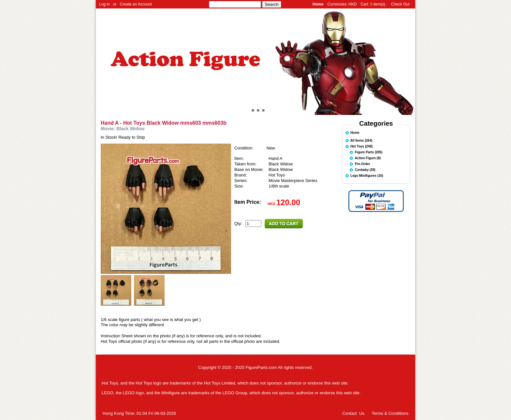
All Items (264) (361, 140)
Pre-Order (363, 164)
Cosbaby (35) (365, 169)
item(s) (380, 4)
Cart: (365, 4)
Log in (104, 4)
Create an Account (136, 4)
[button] (248, 110)
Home (355, 132)
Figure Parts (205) (369, 152)
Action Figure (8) (368, 158)
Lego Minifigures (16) (367, 175)
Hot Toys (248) (361, 146)
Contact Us (353, 413)
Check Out (400, 4)
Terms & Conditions (390, 413)
